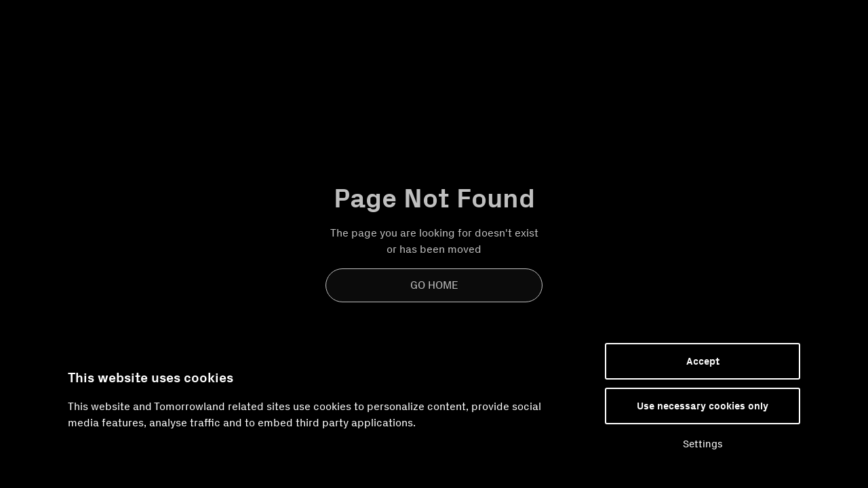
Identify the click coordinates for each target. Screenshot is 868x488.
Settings (703, 444)
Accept (703, 361)
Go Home (434, 285)
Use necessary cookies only (703, 406)
